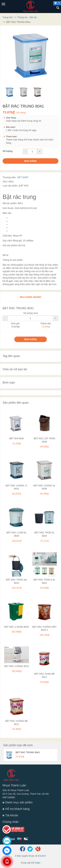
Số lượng (7, 151)
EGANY (42, 856)
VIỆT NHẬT (23, 177)
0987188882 (9, 797)
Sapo (38, 863)
